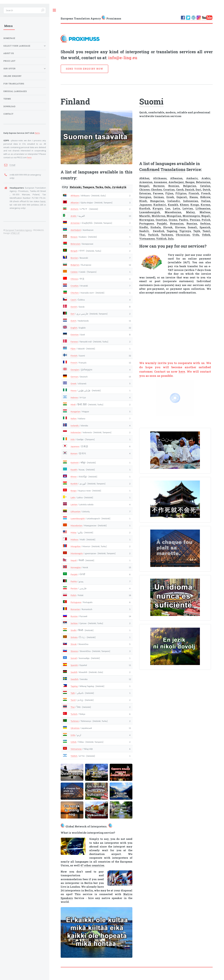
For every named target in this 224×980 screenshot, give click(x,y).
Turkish (74, 714)
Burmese (159, 186)
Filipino (181, 193)
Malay (73, 533)
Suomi (151, 101)
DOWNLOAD (9, 106)
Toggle (54, 10)
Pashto (74, 581)
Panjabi (74, 574)
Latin (73, 497)
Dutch (73, 321)
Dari (73, 314)
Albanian (75, 203)
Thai (73, 707)
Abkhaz (144, 178)
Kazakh (74, 470)
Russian (74, 616)
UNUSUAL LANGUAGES (15, 91)
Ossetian (161, 220)
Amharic (75, 209)
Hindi (73, 405)
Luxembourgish (78, 518)
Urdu (73, 735)
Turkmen (75, 721)
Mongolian (76, 546)
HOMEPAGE (9, 38)
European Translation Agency (19, 230)
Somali (74, 658)
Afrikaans (75, 196)
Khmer (74, 477)
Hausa (73, 391)
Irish (73, 439)
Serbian (74, 623)
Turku (99, 187)
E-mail (12, 165)
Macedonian (76, 526)
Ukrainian (75, 728)
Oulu (107, 187)
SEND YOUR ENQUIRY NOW (84, 69)
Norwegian (76, 567)
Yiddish (74, 756)
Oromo (173, 220)
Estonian (75, 335)
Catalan (74, 272)
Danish (74, 307)
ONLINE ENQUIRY (13, 76)
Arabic (74, 216)
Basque (74, 237)
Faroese (74, 342)
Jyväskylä (119, 187)
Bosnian (74, 258)
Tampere (88, 187)
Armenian (75, 223)
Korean (74, 453)
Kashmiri (75, 463)
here (182, 372)
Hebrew (74, 398)
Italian (73, 419)
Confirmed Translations (162, 169)
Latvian (74, 504)
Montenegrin (77, 553)
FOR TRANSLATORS (14, 84)
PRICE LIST (9, 61)
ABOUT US (9, 53)
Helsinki (76, 187)
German (74, 377)
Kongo (195, 205)
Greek (73, 383)
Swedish (74, 679)
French (74, 363)
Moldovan (159, 216)
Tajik (73, 693)
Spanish (74, 665)
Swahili (74, 672)
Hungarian (75, 412)
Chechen (75, 293)
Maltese (74, 540)
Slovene (74, 651)
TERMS (7, 99)
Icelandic (75, 426)
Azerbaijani (76, 230)
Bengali (74, 251)
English (74, 328)
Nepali (74, 560)
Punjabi (162, 224)
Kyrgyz (74, 491)
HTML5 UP (15, 233)
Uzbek (73, 742)
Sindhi (73, 630)
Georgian (75, 370)
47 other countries (92, 865)
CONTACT (8, 114)
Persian (74, 588)
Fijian (73, 349)
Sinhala (74, 637)
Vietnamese (76, 749)
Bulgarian (75, 265)
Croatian (75, 286)
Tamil (73, 700)
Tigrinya (185, 231)
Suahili (144, 231)
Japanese (75, 446)
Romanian (75, 609)
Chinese (74, 279)
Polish (73, 595)
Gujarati (182, 197)
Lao (168, 208)
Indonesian (76, 432)
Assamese (160, 182)
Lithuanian (76, 511)
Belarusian (75, 244)
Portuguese (76, 602)
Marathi (145, 216)
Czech (73, 300)
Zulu (171, 239)
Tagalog (74, 686)
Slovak (74, 644)
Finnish (74, 356)
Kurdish (74, 484)
